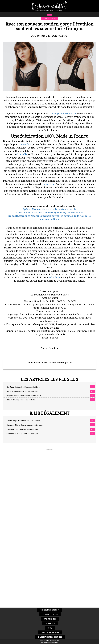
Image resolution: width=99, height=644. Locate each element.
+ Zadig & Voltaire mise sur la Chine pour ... (23, 391)
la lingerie (49, 184)
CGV (50, 628)
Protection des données (50, 637)
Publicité (50, 623)
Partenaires (50, 619)
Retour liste (50, 18)
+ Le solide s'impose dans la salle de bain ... (23, 429)
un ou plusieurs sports (63, 114)
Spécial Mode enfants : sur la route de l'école (50, 209)
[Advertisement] (49, 490)
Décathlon (55, 278)
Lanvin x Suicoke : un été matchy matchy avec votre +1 (50, 213)
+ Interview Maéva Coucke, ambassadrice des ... (24, 425)
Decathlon (25, 145)
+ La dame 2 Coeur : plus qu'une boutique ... (22, 434)
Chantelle (22, 154)
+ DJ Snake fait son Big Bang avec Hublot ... (23, 387)
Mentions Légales (50, 632)
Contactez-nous (50, 614)
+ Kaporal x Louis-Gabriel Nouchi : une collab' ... (24, 396)
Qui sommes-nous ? (49, 610)
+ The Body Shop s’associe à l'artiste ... (21, 400)
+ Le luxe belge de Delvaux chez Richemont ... (23, 421)
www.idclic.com (53, 642)
